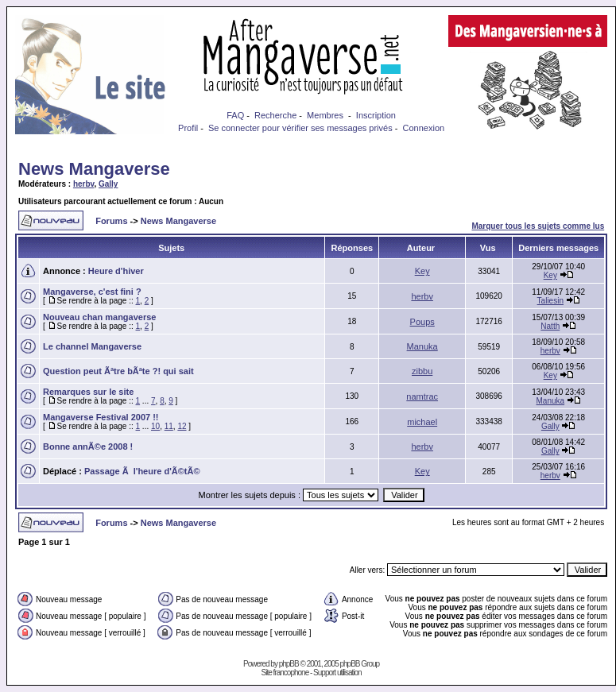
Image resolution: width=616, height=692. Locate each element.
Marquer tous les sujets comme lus (538, 226)
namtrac (422, 396)
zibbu (422, 371)
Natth (550, 326)
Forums (111, 221)
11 (169, 426)
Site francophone (285, 673)
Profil (188, 128)
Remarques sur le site (88, 392)
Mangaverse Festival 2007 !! (101, 417)
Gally (108, 184)
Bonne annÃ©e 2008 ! (88, 447)
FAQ (235, 115)
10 (155, 426)
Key (422, 271)
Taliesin (550, 301)
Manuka (422, 346)
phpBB (289, 664)
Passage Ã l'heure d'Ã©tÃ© (142, 471)
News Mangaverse (94, 169)
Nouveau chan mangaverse (99, 317)
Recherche (275, 115)
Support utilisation (337, 673)
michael (422, 422)
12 (182, 426)
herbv (84, 184)
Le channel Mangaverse (92, 346)
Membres (325, 115)
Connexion (424, 128)
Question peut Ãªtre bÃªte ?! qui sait (118, 371)
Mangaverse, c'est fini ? (92, 292)
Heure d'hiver (116, 271)
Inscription (376, 115)
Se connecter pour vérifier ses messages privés (300, 128)
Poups (422, 322)
